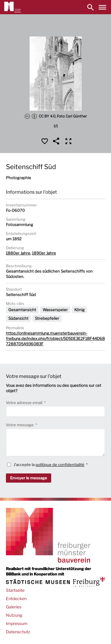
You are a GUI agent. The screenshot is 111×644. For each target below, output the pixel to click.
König (79, 310)
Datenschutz (18, 632)
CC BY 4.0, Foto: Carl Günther (56, 116)
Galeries (14, 607)
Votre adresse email (25, 403)
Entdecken (16, 598)
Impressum (17, 623)
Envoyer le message (29, 478)
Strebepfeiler (47, 318)
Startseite (15, 590)
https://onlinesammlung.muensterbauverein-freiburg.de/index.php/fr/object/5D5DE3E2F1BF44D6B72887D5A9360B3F (55, 338)
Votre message (20, 425)
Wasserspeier (55, 310)
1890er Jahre (44, 253)
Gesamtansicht (22, 310)
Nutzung (14, 615)
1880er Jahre (18, 253)
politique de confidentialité (60, 465)
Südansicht (18, 318)
